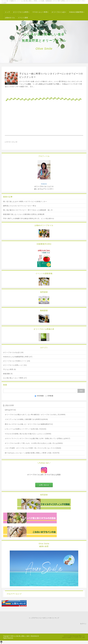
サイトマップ (54, 618)
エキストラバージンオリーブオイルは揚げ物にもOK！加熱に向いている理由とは (38, 438)
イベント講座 (23, 18)
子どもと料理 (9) (10, 369)
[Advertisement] (44, 120)
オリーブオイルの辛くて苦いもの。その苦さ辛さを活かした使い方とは (34, 443)
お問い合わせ (44, 485)
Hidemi (44, 184)
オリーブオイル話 (59, 12)
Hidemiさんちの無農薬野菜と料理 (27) (18, 357)
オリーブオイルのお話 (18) (13, 352)
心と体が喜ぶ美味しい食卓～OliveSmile (25, 636)
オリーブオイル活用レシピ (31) (15, 365)
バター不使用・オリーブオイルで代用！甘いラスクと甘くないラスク (33, 448)
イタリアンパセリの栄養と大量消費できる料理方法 (26, 419)
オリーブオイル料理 (21, 12)
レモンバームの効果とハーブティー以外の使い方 (26, 429)
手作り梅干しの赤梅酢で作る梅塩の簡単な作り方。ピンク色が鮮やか (29, 218)
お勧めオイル (10, 18)
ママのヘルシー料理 (40, 12)
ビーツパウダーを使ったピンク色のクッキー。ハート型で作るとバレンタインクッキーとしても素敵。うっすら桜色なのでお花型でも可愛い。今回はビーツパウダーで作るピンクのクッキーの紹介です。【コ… (43, 84)
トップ (7, 12)
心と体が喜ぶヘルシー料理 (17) (15, 378)
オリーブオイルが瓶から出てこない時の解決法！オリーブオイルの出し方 (35, 415)
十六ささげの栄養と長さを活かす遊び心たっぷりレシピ (28, 434)
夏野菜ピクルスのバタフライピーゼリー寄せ (20, 206)
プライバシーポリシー (42, 618)
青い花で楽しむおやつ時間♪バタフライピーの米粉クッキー (25, 202)
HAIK (84, 638)
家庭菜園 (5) (8, 374)
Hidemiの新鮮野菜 (77, 12)
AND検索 (39, 396)
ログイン (83, 624)
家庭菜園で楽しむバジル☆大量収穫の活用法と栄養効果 (24, 214)
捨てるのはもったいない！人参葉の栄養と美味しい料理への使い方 (32, 453)
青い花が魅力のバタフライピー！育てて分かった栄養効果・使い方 (28, 210)
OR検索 (49, 396)
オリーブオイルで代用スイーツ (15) (17, 361)
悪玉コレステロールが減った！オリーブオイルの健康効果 (29, 424)
